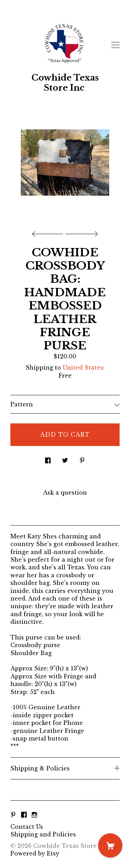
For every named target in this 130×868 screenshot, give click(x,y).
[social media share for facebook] (48, 459)
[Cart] (110, 845)
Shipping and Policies (43, 834)
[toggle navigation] (115, 45)
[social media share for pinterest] (82, 459)
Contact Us (27, 827)
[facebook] (24, 815)
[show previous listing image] (49, 232)
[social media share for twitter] (65, 459)
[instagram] (34, 815)
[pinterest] (13, 815)
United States (83, 367)
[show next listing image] (81, 232)
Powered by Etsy (35, 853)
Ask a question (65, 493)
